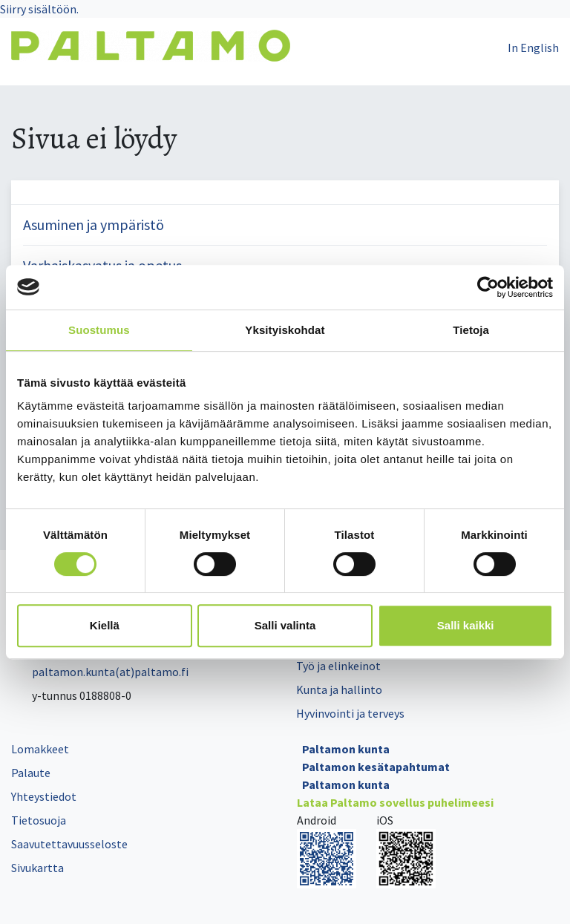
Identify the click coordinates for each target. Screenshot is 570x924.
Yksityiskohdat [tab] (285, 330)
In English (533, 47)
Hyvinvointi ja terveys (350, 713)
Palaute (31, 773)
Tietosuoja (39, 820)
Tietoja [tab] (471, 330)
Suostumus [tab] (99, 330)
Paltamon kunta (346, 749)
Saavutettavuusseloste (69, 844)
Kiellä (105, 625)
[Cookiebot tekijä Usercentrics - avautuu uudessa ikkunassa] (488, 287)
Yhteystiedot (44, 796)
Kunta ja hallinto (339, 689)
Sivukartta (37, 868)
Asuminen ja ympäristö (94, 225)
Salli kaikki (466, 625)
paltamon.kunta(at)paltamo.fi (100, 672)
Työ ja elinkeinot (338, 666)
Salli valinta (285, 625)
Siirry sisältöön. (39, 9)
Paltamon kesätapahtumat (376, 767)
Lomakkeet (40, 749)
